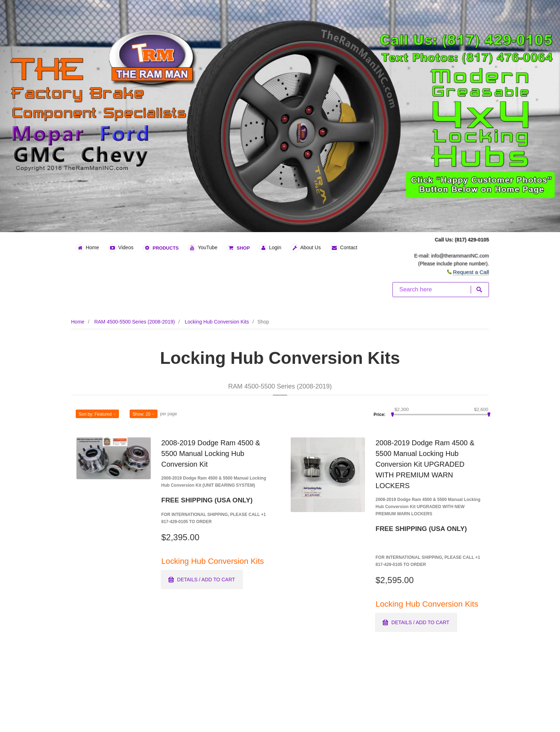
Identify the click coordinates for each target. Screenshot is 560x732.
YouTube (203, 248)
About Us (306, 248)
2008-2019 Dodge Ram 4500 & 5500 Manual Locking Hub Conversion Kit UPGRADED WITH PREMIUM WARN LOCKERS (425, 464)
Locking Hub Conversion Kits (217, 322)
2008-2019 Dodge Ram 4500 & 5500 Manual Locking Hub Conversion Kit (211, 453)
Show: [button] (144, 414)
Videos (121, 248)
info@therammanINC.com (460, 256)
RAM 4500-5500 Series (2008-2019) (135, 322)
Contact (344, 248)
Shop (238, 248)
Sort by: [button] (97, 414)
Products (161, 248)
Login (270, 248)
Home (87, 248)
